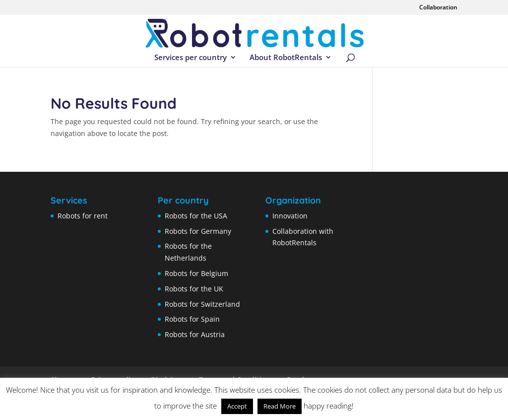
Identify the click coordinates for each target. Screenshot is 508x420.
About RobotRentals (286, 58)
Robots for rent (83, 216)
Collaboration (438, 8)
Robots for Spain (192, 319)
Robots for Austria (195, 334)
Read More (280, 406)
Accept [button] (237, 406)
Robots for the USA (196, 216)
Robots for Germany (198, 231)
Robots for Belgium (196, 273)
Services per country (190, 58)
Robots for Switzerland (202, 304)
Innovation (290, 216)
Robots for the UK (194, 289)
